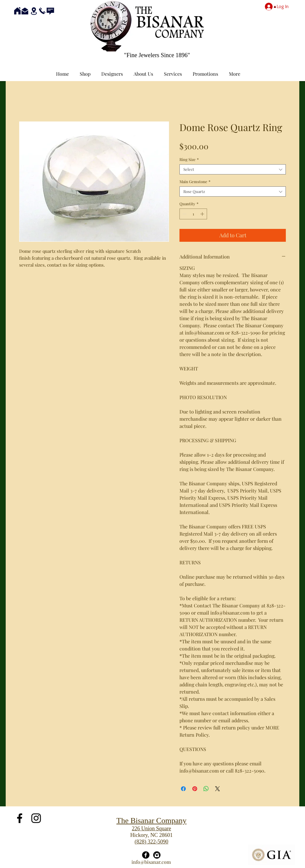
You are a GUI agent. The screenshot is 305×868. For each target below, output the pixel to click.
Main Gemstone (195, 182)
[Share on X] (218, 789)
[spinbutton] (193, 214)
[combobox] (233, 169)
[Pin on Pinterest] (195, 789)
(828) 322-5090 (151, 842)
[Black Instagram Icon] (36, 818)
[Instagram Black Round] (157, 855)
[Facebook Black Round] (146, 855)
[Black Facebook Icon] (20, 818)
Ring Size (189, 159)
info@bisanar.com (151, 862)
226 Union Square (151, 829)
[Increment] (203, 214)
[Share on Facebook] (183, 789)
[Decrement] (184, 214)
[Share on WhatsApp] (206, 789)
